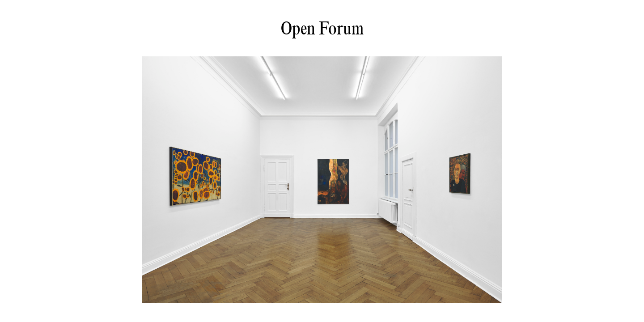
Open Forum (322, 28)
